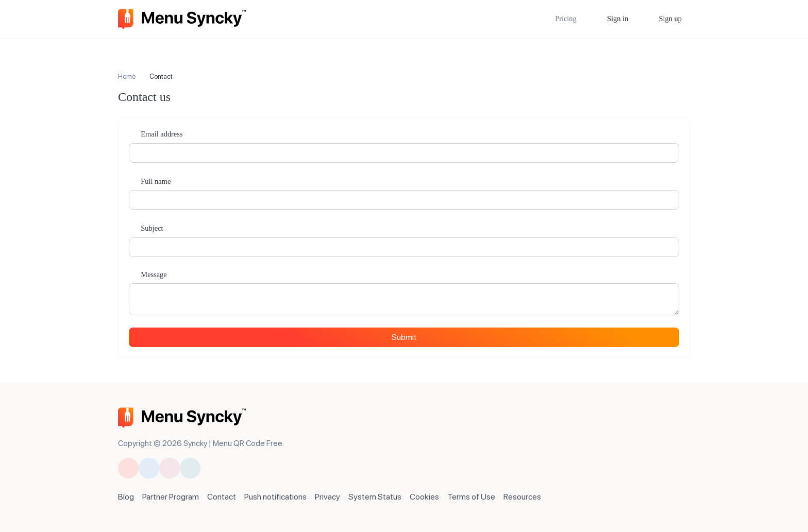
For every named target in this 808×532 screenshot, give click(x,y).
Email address (161, 134)
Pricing (566, 19)
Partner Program (171, 497)
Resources (522, 497)
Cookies (424, 497)
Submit (404, 337)
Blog (126, 497)
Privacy (327, 497)
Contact (222, 497)
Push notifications (275, 497)
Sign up (669, 19)
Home (127, 76)
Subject (151, 228)
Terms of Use (471, 497)
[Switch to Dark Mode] (685, 414)
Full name (155, 181)
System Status (375, 497)
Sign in (617, 19)
